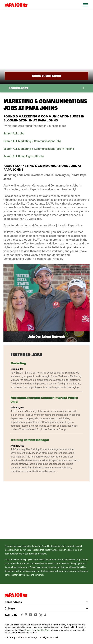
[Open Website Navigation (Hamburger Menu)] (85, 9)
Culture (10, 608)
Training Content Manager (30, 440)
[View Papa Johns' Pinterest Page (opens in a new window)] (46, 616)
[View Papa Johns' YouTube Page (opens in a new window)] (36, 616)
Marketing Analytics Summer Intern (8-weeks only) (44, 400)
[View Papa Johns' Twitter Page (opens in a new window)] (41, 616)
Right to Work (43, 630)
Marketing (18, 363)
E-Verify (29, 630)
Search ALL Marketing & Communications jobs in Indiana (39, 149)
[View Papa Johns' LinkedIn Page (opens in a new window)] (31, 616)
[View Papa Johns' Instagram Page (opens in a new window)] (27, 616)
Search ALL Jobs (14, 133)
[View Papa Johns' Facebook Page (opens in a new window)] (22, 616)
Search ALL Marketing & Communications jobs (32, 141)
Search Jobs (18, 88)
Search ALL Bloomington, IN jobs (24, 156)
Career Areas (13, 602)
